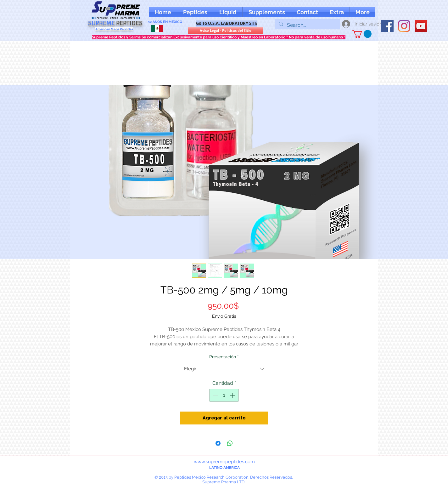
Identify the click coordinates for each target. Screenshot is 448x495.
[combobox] (224, 369)
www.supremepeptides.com (224, 462)
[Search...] (307, 25)
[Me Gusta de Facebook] (393, 12)
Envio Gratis (224, 316)
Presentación (224, 357)
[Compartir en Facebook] (218, 443)
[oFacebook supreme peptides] (387, 26)
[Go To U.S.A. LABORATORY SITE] (227, 23)
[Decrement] (215, 395)
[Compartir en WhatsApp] (230, 443)
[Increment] (233, 395)
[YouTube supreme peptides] (421, 26)
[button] (337, 12)
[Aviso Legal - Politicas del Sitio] (226, 31)
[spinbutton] (224, 395)
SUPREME (115, 23)
